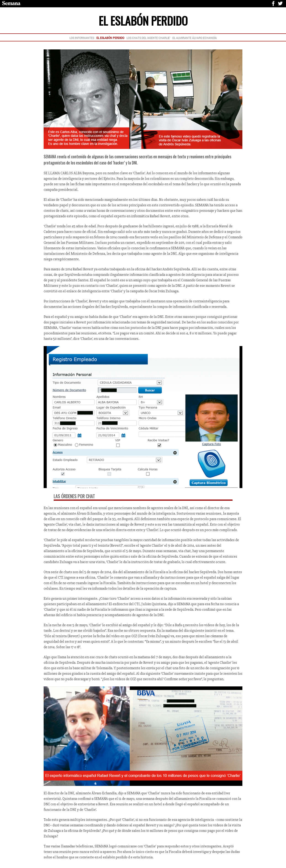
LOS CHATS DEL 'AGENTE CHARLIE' (148, 38)
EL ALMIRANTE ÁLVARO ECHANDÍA (195, 38)
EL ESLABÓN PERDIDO (110, 38)
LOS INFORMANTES (82, 38)
